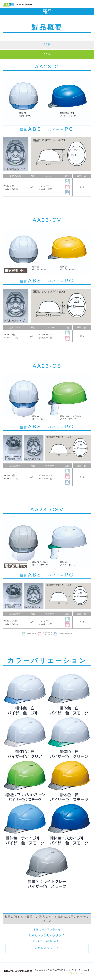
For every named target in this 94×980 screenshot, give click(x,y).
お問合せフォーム (47, 948)
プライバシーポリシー (79, 973)
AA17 (47, 54)
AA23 (47, 45)
